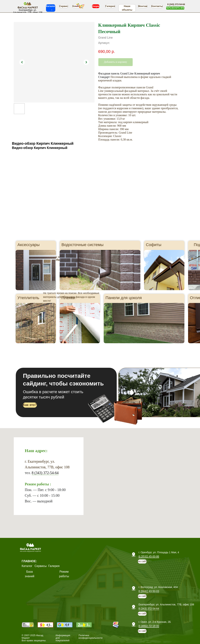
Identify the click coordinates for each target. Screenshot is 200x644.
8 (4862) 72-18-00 (149, 626)
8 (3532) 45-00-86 (149, 556)
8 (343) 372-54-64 (45, 473)
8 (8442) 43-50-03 (149, 591)
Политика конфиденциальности (91, 637)
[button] (175, 8)
